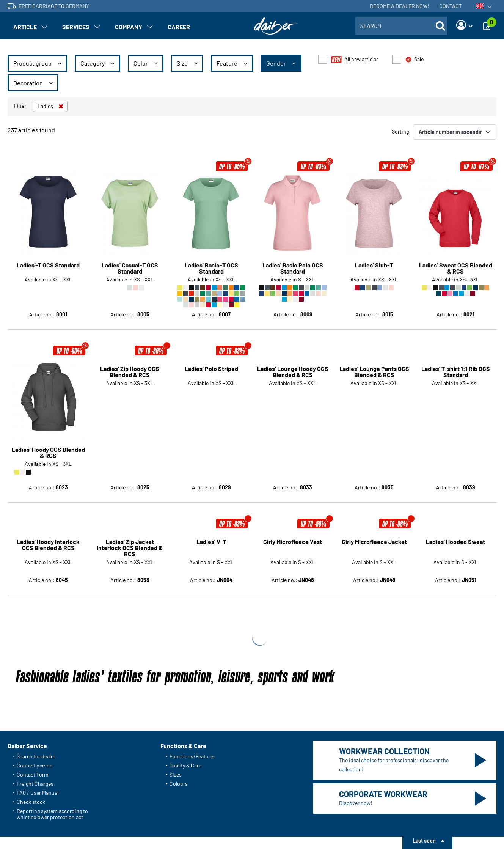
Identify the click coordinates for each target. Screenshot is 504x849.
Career (179, 27)
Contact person (35, 685)
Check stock (31, 721)
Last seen (424, 840)
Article (25, 27)
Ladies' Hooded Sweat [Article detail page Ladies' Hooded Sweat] (455, 461)
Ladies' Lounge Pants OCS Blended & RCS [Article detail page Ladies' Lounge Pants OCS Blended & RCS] (374, 372)
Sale (414, 59)
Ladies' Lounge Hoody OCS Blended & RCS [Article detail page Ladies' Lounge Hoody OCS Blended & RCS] (293, 372)
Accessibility (221, 832)
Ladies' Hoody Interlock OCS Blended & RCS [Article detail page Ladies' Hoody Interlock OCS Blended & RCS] (48, 464)
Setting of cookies (178, 832)
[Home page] (276, 26)
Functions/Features (193, 675)
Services (76, 27)
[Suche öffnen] (440, 26)
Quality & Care (185, 685)
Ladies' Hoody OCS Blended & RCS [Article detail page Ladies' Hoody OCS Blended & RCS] (48, 372)
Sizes (176, 694)
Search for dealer (36, 675)
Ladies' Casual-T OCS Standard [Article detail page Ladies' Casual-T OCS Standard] (130, 268)
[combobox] (401, 26)
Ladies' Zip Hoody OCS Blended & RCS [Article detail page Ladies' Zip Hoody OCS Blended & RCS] (130, 372)
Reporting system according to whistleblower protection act (52, 733)
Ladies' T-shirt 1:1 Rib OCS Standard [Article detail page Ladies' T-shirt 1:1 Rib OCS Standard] (456, 372)
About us (96, 832)
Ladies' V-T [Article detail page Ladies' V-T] (211, 461)
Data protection (132, 832)
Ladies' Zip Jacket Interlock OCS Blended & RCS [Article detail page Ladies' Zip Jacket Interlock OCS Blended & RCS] (130, 467)
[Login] (464, 26)
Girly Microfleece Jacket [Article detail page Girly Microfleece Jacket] (374, 461)
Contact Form (33, 694)
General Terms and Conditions (43, 832)
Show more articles (252, 542)
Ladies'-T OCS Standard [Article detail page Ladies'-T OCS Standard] (48, 265)
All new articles (355, 59)
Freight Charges (35, 703)
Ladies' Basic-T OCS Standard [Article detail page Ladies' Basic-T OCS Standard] (211, 268)
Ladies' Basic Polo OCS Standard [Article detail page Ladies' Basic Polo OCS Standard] (293, 268)
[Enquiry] (489, 26)
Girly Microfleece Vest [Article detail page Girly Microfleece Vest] (293, 461)
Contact (451, 6)
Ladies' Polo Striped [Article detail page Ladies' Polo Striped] (211, 369)
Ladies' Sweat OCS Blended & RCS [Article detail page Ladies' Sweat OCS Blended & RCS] (456, 268)
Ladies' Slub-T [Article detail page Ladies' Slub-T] (374, 265)
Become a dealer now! (399, 6)
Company (129, 27)
